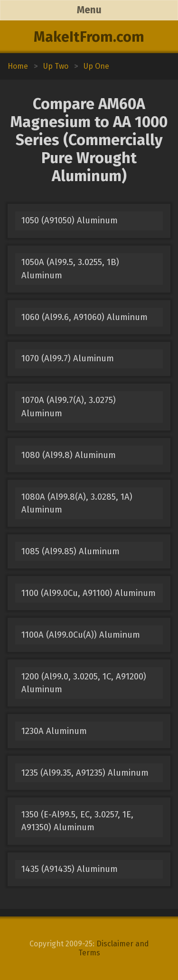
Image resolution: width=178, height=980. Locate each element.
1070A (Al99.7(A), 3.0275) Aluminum (69, 407)
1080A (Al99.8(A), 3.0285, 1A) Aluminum (77, 503)
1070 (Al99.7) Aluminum (68, 358)
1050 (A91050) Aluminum (70, 220)
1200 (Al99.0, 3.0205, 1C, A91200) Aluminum (84, 683)
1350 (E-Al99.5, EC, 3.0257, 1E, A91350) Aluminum (77, 821)
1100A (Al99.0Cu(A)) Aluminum (81, 635)
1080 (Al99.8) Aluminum (69, 455)
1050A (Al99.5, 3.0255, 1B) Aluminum (70, 269)
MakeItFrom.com (89, 37)
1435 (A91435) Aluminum (70, 869)
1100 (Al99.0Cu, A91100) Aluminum (89, 593)
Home (18, 66)
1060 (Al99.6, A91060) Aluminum (84, 317)
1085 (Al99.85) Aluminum (70, 551)
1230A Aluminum (54, 731)
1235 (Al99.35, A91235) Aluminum (85, 773)
